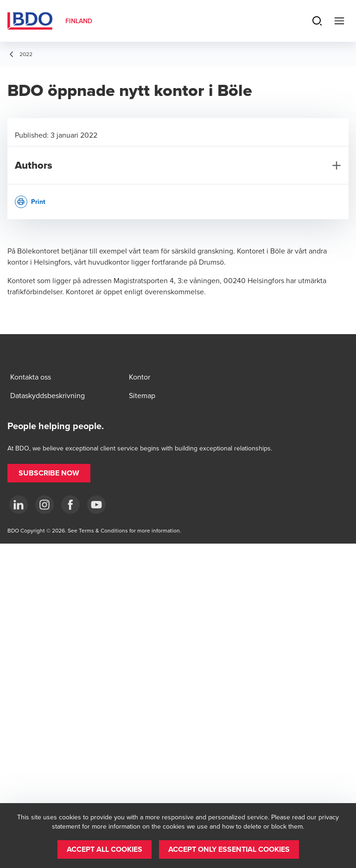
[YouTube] (96, 505)
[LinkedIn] (19, 505)
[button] (49, 473)
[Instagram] (44, 505)
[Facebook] (70, 505)
